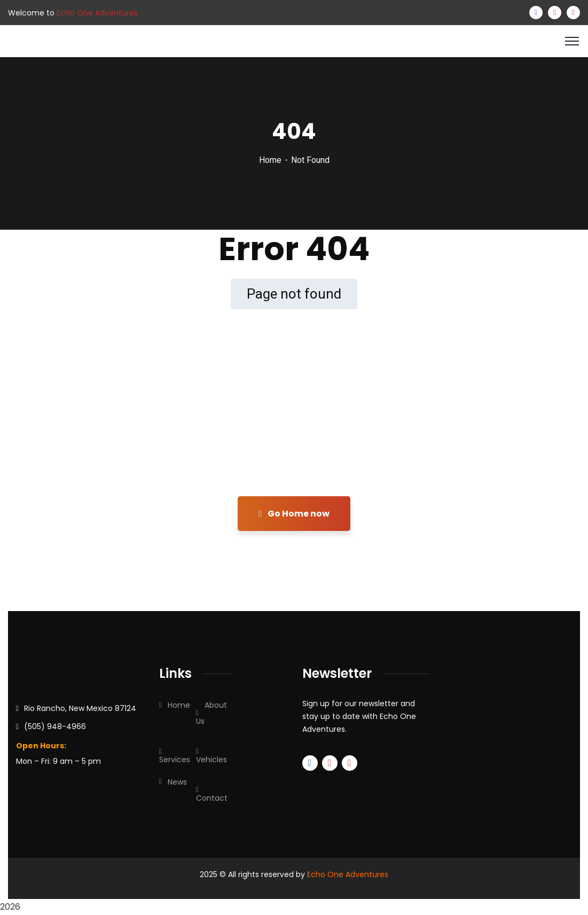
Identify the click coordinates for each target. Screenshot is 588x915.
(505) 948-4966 (55, 726)
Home (270, 160)
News (177, 782)
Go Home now (294, 514)
